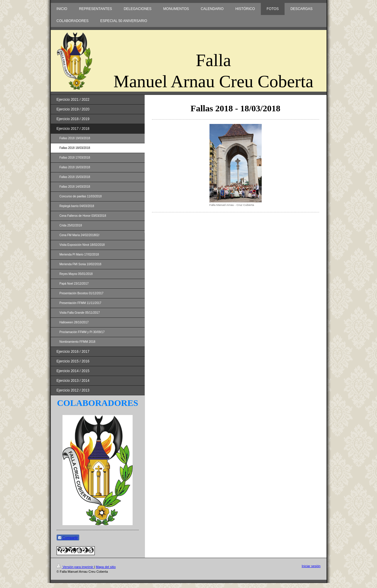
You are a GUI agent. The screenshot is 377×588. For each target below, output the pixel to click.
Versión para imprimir (75, 567)
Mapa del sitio (106, 567)
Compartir (68, 538)
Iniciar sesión (311, 566)
